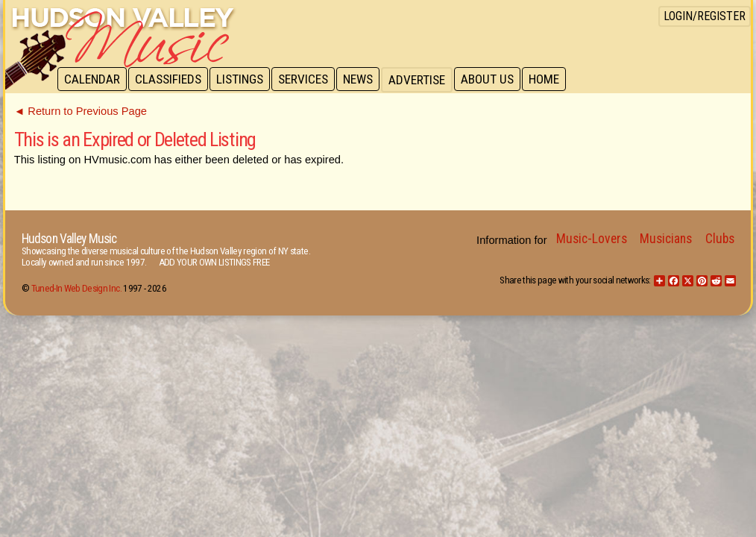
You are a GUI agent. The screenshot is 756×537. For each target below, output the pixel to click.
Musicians (666, 239)
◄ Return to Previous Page (81, 111)
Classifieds (170, 80)
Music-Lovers (592, 239)
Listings (243, 80)
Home (554, 80)
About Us (495, 80)
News (365, 80)
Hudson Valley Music (69, 239)
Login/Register (705, 16)
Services (308, 80)
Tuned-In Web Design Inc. (76, 288)
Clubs (720, 239)
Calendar (93, 80)
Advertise (424, 80)
